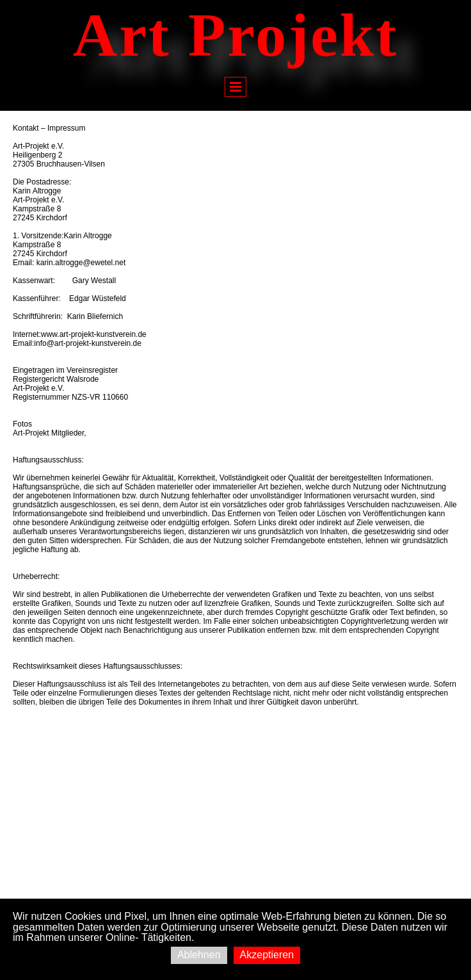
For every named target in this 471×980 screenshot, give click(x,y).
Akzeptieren (267, 955)
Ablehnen (199, 955)
